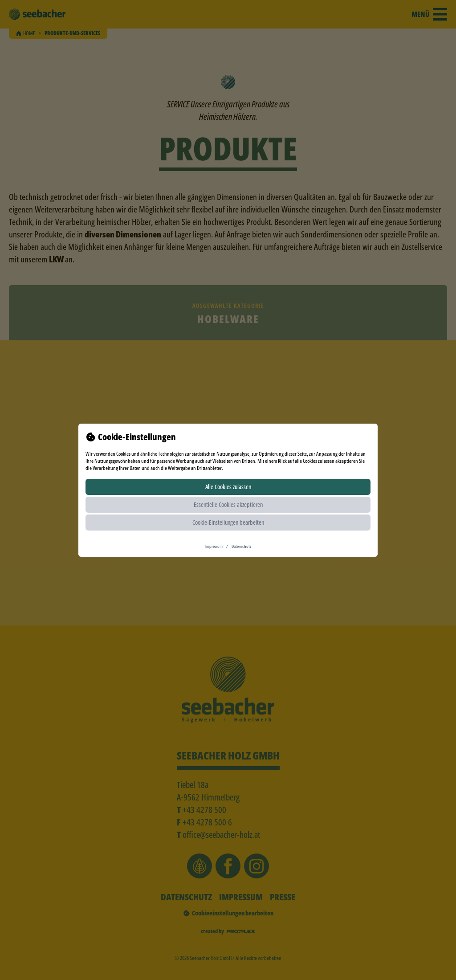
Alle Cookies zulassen (228, 487)
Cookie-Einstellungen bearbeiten (228, 522)
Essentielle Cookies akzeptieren (228, 504)
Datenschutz (241, 546)
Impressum (214, 546)
